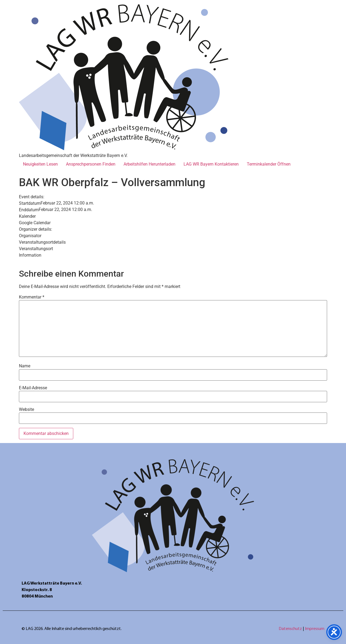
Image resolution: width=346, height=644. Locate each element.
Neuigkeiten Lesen (40, 164)
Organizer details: (36, 229)
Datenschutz (291, 629)
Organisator (30, 236)
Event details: (32, 197)
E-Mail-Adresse (33, 388)
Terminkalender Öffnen (269, 164)
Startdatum (30, 203)
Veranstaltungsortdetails (42, 242)
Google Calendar (35, 223)
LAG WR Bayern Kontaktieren (211, 164)
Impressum (315, 629)
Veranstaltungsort (36, 249)
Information (30, 255)
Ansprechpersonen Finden (91, 164)
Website (26, 410)
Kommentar (32, 297)
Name (25, 366)
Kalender (27, 216)
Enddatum (29, 210)
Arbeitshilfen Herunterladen (149, 164)
